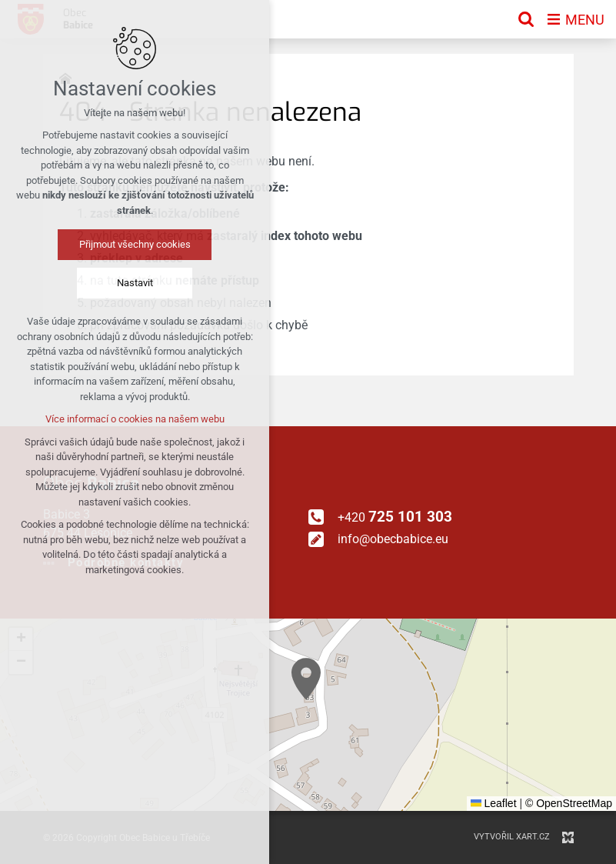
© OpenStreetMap (569, 803)
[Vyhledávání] (526, 19)
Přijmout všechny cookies (135, 244)
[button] (306, 679)
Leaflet (494, 803)
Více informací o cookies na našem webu (135, 419)
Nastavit (135, 283)
